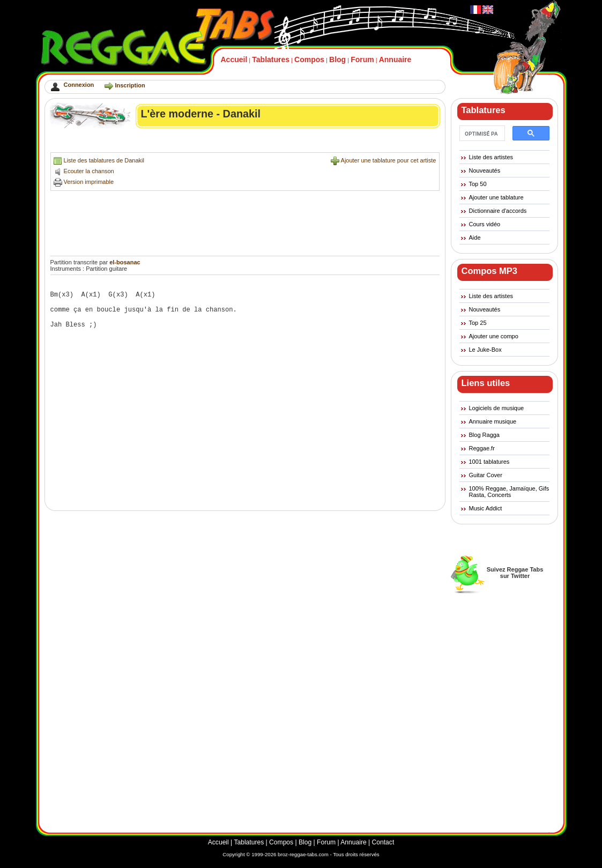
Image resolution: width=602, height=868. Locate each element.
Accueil (234, 60)
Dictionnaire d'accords (498, 211)
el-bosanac (125, 262)
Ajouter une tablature (496, 197)
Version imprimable (89, 182)
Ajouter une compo (494, 336)
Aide (475, 238)
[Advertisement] (246, 143)
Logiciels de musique (497, 408)
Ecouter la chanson (89, 171)
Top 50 (478, 184)
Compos (309, 60)
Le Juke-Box (485, 350)
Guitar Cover (486, 475)
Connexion (79, 85)
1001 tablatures (489, 462)
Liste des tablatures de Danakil (104, 160)
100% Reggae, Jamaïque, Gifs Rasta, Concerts (509, 492)
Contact (383, 842)
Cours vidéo (485, 224)
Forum (362, 60)
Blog (337, 60)
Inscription (130, 85)
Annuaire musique (493, 421)
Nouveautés (485, 170)
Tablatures (271, 60)
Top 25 (478, 323)
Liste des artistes (491, 157)
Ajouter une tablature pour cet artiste (389, 160)
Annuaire (395, 60)
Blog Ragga (485, 435)
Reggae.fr (482, 448)
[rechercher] (481, 133)
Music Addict (486, 508)
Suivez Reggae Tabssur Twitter (515, 573)
